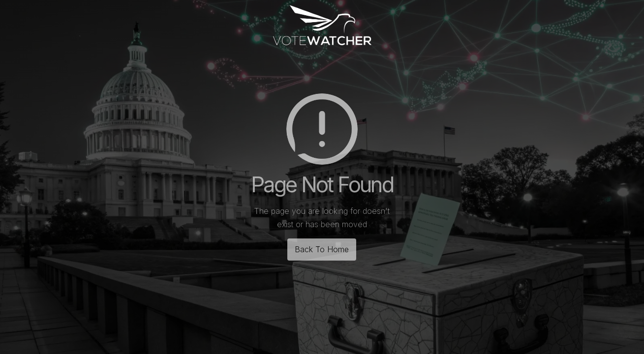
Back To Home (322, 249)
